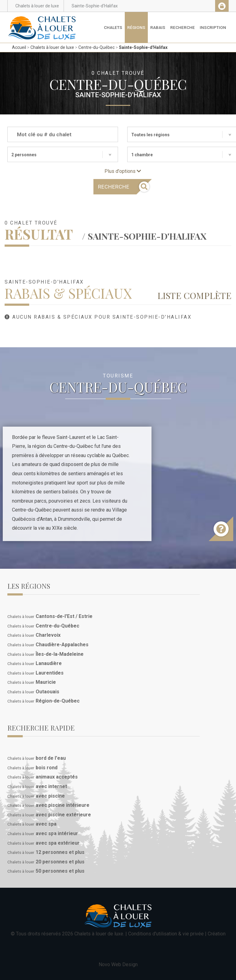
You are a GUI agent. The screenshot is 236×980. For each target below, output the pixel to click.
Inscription (213, 27)
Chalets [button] (113, 27)
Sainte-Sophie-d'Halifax (143, 47)
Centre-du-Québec (96, 47)
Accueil (19, 47)
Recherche (183, 27)
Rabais (158, 27)
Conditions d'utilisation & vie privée (166, 934)
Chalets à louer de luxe (52, 47)
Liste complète (194, 295)
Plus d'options (123, 171)
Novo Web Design (118, 964)
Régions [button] (136, 27)
